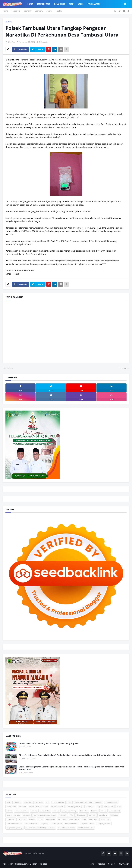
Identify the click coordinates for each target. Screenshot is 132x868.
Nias (72, 815)
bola (48, 802)
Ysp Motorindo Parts (86, 828)
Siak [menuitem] (71, 4)
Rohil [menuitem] (80, 4)
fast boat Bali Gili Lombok (39, 807)
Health (59, 11)
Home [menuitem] (30, 4)
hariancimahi (108, 807)
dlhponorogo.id (112, 802)
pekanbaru (103, 815)
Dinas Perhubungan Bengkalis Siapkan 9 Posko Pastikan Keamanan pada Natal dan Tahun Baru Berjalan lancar (71, 755)
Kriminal (94, 811)
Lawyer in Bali (115, 811)
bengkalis (39, 802)
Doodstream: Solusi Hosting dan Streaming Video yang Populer (49, 743)
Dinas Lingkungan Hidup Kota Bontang (89, 802)
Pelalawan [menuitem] (94, 4)
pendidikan (11, 819)
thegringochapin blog (15, 828)
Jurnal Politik (45, 811)
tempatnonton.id (71, 823)
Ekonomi (28, 11)
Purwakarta (50, 819)
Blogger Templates (38, 864)
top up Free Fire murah (66, 828)
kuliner (104, 811)
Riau (84, 819)
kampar (56, 811)
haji (99, 807)
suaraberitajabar (31, 823)
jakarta (9, 811)
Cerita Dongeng (59, 802)
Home (5, 11)
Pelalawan (114, 815)
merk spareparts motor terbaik (45, 815)
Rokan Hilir (93, 819)
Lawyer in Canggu (13, 815)
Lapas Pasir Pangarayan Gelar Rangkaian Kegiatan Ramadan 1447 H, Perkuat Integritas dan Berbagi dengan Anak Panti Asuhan (72, 768)
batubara (17, 802)
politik (40, 819)
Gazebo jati (90, 807)
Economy (39, 11)
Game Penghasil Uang (75, 807)
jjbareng (34, 811)
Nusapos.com (21, 864)
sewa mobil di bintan (14, 823)
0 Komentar (44, 42)
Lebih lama (123, 368)
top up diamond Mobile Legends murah (40, 828)
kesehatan (84, 811)
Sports (49, 11)
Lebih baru (8, 368)
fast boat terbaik (57, 807)
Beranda (9, 22)
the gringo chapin (104, 823)
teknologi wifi (57, 823)
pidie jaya (22, 819)
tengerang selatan (88, 823)
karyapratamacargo (70, 811)
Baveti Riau (28, 802)
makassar (27, 815)
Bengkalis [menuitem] (60, 4)
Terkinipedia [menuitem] (44, 4)
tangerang (45, 823)
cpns (69, 802)
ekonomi (23, 807)
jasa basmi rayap (22, 811)
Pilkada (32, 819)
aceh (9, 802)
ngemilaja (63, 815)
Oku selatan (81, 815)
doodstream (11, 807)
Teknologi (16, 11)
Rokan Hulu (105, 819)
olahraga (92, 815)
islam (119, 807)
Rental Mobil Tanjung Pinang (69, 819)
